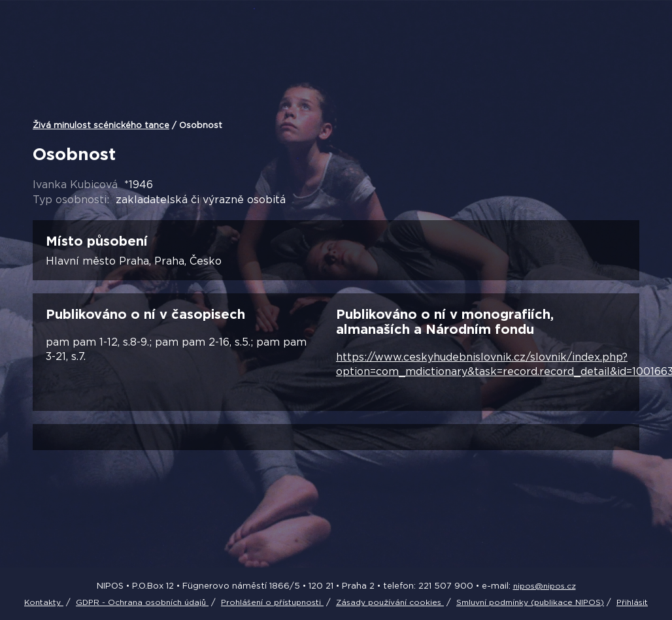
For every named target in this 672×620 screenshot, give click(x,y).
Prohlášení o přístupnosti (272, 602)
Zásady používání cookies (390, 602)
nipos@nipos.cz (545, 586)
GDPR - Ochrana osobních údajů (142, 602)
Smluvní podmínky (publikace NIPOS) (530, 602)
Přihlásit (632, 602)
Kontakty (44, 602)
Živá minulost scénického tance (101, 125)
